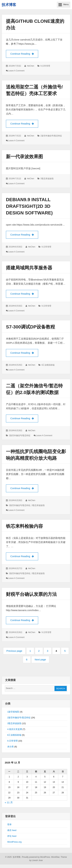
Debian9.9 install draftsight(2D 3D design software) (29, 206)
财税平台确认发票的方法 (31, 594)
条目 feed (12, 830)
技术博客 (9, 5)
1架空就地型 (13, 712)
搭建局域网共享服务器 (29, 268)
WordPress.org (14, 842)
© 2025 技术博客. (13, 857)
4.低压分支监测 (15, 729)
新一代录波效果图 (24, 157)
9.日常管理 (45, 66)
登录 (9, 824)
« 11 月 (9, 802)
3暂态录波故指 (47, 179)
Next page (40, 659)
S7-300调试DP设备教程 (30, 327)
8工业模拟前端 (48, 365)
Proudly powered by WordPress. (36, 857)
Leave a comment (16, 71)
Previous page (14, 651)
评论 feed (12, 836)
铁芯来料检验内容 (24, 526)
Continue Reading (24, 53)
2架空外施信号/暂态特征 (51, 136)
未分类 (10, 747)
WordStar (55, 857)
